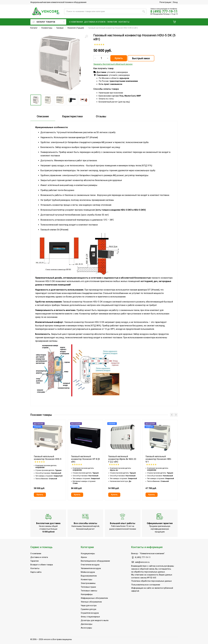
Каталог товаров (48, 22)
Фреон (84, 557)
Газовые (60, 28)
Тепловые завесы (89, 591)
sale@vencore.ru (142, 562)
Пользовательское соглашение (146, 585)
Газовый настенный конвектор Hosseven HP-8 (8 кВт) (85, 459)
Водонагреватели (89, 576)
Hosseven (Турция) (76, 28)
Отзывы (101, 116)
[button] (174, 22)
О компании (36, 553)
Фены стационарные (90, 617)
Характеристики (72, 116)
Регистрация (165, 2)
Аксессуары (86, 628)
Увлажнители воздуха (91, 568)
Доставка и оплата (39, 557)
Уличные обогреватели (91, 602)
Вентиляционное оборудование (95, 561)
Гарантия (34, 561)
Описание (43, 116)
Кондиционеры (88, 553)
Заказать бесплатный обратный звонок (113, 64)
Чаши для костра (89, 606)
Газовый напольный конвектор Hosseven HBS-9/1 (159, 459)
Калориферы (87, 594)
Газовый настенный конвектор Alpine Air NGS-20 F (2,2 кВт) (122, 459)
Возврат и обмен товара (42, 565)
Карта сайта (36, 572)
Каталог (34, 28)
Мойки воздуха (88, 572)
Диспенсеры (87, 624)
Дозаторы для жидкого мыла (95, 620)
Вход (175, 2)
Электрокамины (88, 583)
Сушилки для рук (89, 609)
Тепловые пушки (88, 587)
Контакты (35, 568)
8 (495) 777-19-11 (164, 11)
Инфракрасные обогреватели (94, 598)
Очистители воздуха (90, 565)
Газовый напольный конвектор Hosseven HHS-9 (48, 458)
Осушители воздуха (90, 613)
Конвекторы (47, 28)
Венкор (135, 553)
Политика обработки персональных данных (151, 581)
